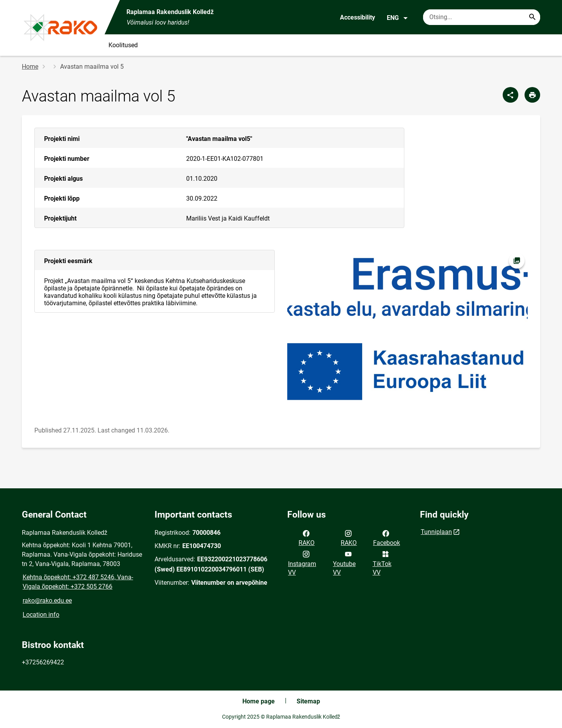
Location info (41, 615)
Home (30, 67)
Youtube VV (344, 562)
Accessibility (357, 17)
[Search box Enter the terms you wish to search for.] (482, 17)
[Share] (510, 95)
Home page (259, 701)
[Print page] (532, 95)
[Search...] (532, 17)
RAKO (307, 538)
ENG (397, 18)
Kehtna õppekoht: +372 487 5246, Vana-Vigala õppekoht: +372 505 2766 (78, 582)
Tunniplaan (436, 532)
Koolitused (123, 45)
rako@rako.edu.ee (47, 601)
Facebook (387, 538)
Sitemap (308, 701)
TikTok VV (382, 562)
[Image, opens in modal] (407, 330)
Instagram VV (302, 562)
